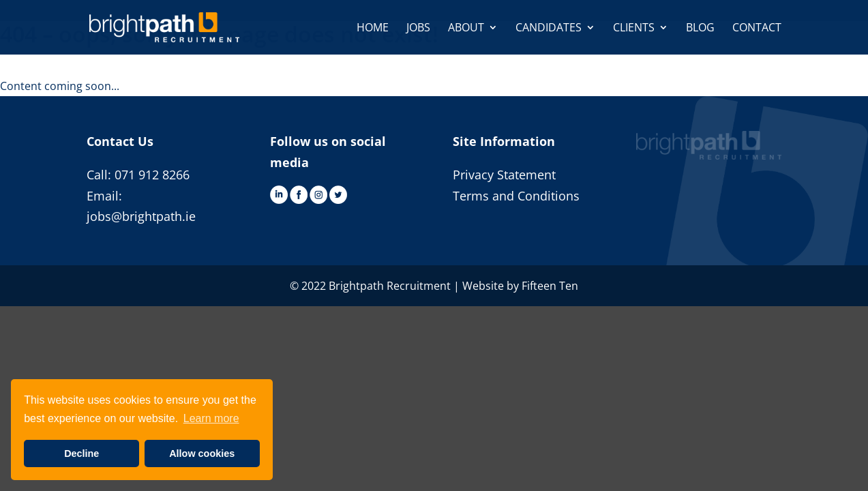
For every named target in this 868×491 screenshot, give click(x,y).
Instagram (318, 195)
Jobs (418, 29)
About (466, 29)
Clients (634, 29)
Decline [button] (81, 453)
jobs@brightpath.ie (141, 216)
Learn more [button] (211, 418)
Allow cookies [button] (202, 453)
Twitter (338, 195)
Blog (700, 29)
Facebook (299, 195)
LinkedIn (279, 195)
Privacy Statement (504, 175)
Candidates (549, 29)
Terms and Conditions (516, 196)
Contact (757, 29)
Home (373, 29)
